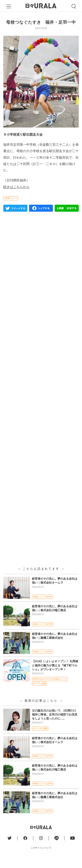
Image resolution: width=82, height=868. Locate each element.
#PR (50, 606)
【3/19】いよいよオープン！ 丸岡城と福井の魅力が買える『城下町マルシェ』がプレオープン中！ (55, 674)
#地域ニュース (11, 207)
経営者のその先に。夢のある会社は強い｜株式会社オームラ (55, 590)
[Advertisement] (41, 353)
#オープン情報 (39, 693)
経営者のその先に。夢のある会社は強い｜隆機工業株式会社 (55, 645)
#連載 (45, 737)
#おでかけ (47, 688)
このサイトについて (41, 857)
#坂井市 (36, 688)
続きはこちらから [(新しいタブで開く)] (16, 196)
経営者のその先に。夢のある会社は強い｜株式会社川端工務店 (55, 617)
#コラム (36, 737)
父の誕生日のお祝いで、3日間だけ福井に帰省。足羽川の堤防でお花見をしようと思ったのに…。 (55, 723)
